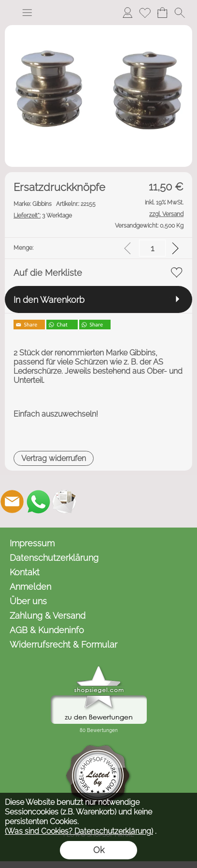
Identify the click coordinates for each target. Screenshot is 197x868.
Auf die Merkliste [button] (48, 273)
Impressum (32, 543)
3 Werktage (43, 216)
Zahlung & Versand (48, 616)
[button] (27, 13)
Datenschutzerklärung (54, 558)
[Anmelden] (127, 13)
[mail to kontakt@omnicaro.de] (12, 502)
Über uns (28, 601)
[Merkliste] (145, 13)
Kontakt (25, 572)
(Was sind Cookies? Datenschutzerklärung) (79, 831)
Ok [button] (99, 850)
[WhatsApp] (38, 502)
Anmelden (30, 587)
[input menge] (152, 248)
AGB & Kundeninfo (47, 630)
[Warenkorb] (162, 13)
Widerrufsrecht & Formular (63, 644)
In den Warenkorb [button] (49, 300)
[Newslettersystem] (64, 502)
